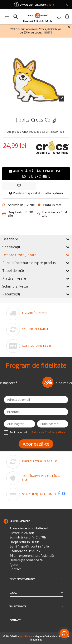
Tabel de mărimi (36, 271)
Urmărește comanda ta (26, 560)
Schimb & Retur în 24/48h (28, 537)
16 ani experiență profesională (32, 556)
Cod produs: (14, 132)
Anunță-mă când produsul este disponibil (36, 174)
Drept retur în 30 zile (25, 542)
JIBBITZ (47, 32)
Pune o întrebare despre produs (36, 263)
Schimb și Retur (36, 286)
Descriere (36, 239)
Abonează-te (36, 444)
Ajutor (14, 565)
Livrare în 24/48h (22, 533)
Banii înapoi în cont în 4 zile (29, 546)
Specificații (36, 247)
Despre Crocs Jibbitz (36, 255)
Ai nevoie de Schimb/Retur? (29, 528)
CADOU (17, 29)
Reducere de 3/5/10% (25, 551)
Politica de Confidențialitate (48, 432)
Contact (15, 569)
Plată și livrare (36, 278)
